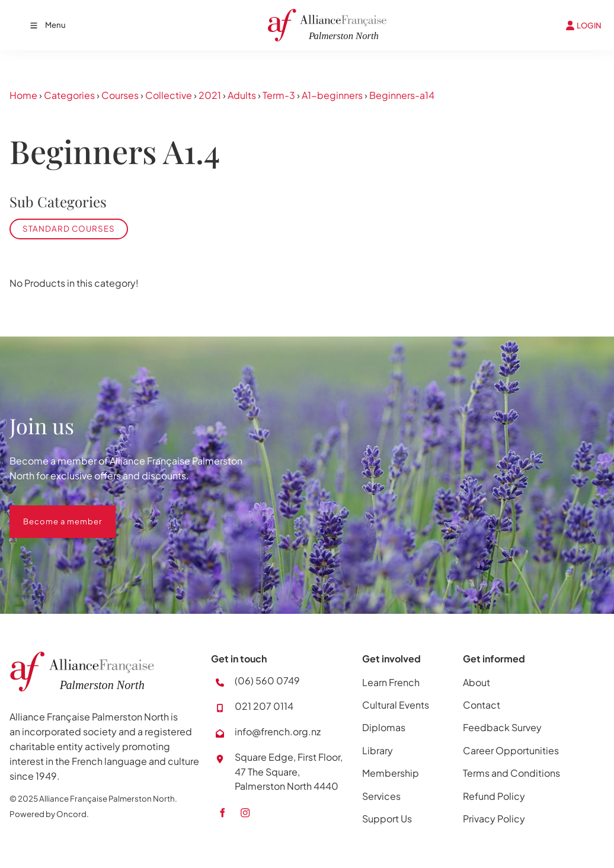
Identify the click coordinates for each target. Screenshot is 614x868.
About (477, 682)
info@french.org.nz (278, 731)
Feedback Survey (502, 727)
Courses (120, 95)
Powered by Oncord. (49, 814)
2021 (210, 95)
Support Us (387, 819)
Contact (482, 705)
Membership (391, 773)
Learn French (391, 682)
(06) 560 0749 (267, 680)
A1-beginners (332, 95)
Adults (242, 95)
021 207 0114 (264, 706)
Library (378, 750)
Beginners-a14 (402, 95)
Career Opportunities (511, 750)
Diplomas (384, 727)
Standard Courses (69, 228)
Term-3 (279, 95)
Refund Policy (494, 796)
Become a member (49, 513)
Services (381, 796)
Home (23, 95)
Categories (69, 95)
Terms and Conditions (511, 773)
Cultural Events (396, 705)
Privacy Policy (494, 819)
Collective (169, 95)
